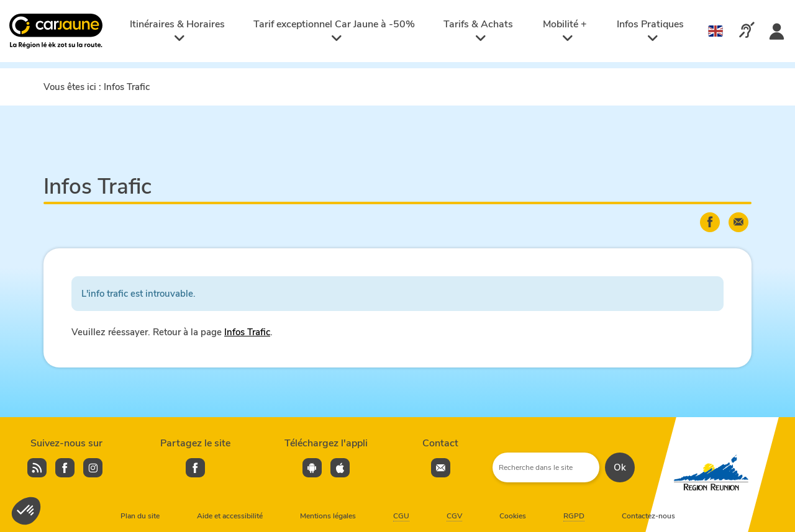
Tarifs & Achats (478, 31)
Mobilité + (565, 31)
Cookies (513, 516)
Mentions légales (328, 516)
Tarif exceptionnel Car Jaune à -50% (334, 31)
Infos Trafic (247, 332)
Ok (620, 467)
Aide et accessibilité (230, 516)
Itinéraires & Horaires (177, 31)
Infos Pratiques (650, 31)
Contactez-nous (648, 516)
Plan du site (140, 516)
